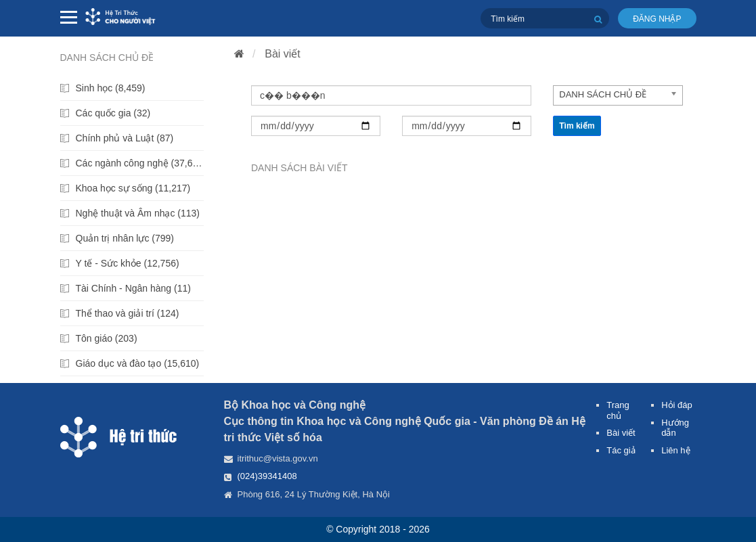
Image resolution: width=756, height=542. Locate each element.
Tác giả (621, 450)
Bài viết (283, 54)
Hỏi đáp (677, 405)
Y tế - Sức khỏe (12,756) (128, 263)
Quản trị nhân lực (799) (125, 238)
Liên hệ (675, 450)
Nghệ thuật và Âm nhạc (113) (138, 213)
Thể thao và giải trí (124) (128, 313)
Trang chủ (618, 410)
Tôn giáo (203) (107, 338)
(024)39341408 (267, 476)
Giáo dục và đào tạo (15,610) (138, 363)
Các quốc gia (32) (113, 113)
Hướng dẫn (675, 428)
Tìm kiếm (577, 126)
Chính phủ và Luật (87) (125, 138)
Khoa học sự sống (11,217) (133, 188)
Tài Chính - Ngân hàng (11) (133, 288)
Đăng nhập (657, 19)
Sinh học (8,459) (111, 88)
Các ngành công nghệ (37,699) (140, 163)
